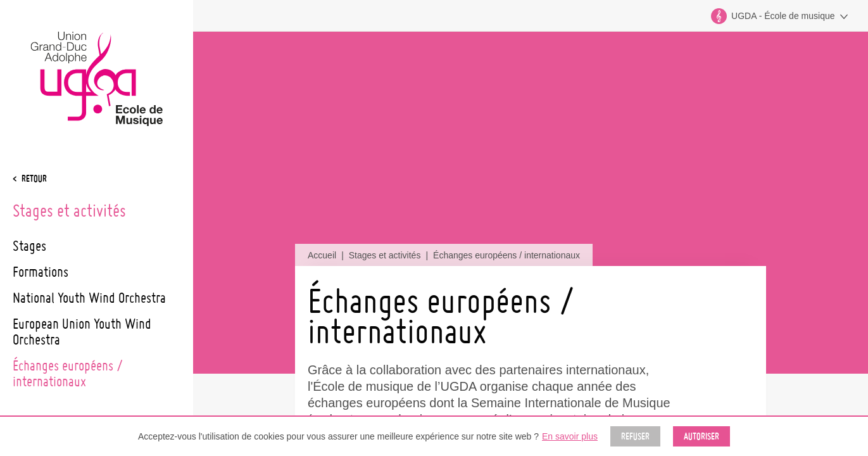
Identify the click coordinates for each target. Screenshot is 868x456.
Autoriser (701, 436)
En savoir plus (570, 436)
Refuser (635, 436)
